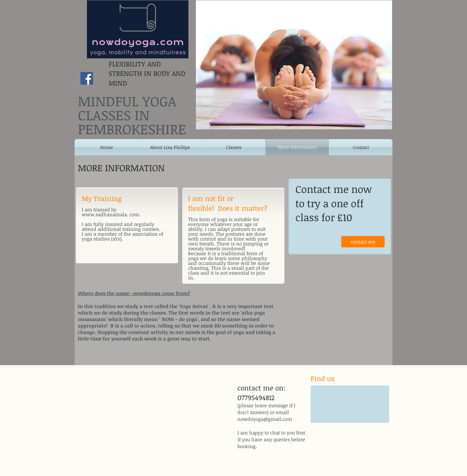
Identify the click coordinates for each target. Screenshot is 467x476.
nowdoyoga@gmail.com (265, 419)
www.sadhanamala (104, 214)
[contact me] (363, 242)
